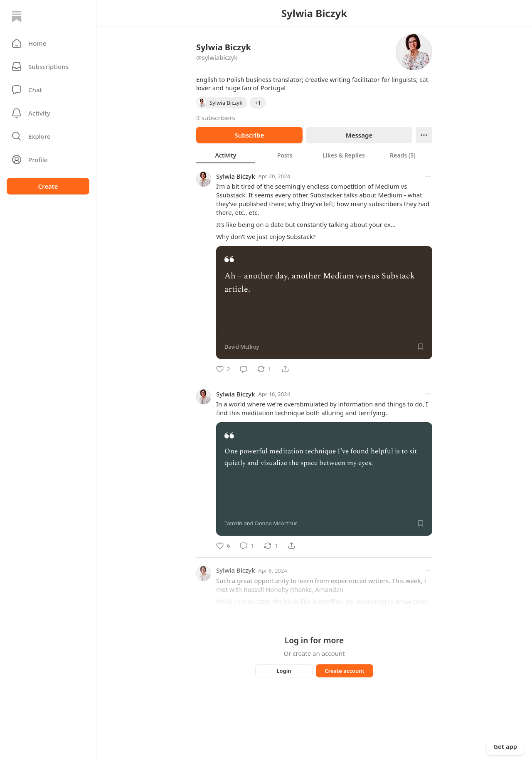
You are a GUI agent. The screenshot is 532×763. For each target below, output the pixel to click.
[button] (48, 43)
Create (48, 186)
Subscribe (249, 135)
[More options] (428, 176)
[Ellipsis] (424, 135)
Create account (345, 671)
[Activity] (48, 113)
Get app (505, 746)
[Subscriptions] (48, 66)
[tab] (226, 155)
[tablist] (314, 155)
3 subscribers (216, 118)
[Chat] (48, 90)
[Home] (17, 17)
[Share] (285, 369)
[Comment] (244, 369)
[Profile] (48, 160)
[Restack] (264, 369)
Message (359, 135)
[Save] (421, 347)
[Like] (223, 369)
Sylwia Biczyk (236, 176)
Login (284, 671)
